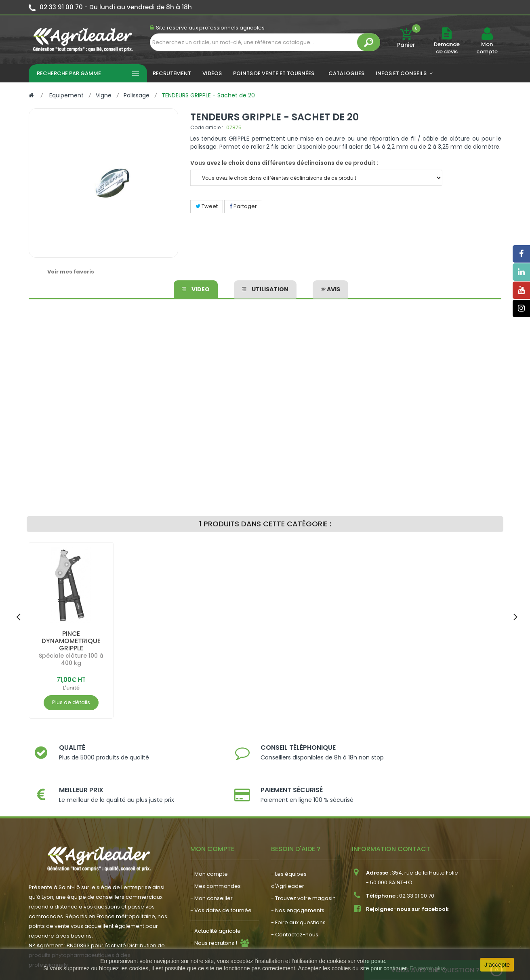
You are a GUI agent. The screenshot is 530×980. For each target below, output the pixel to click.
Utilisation (265, 288)
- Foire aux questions (298, 890)
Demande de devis (447, 48)
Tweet (207, 206)
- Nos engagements (298, 878)
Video (196, 288)
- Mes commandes (216, 853)
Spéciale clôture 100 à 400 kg (71, 659)
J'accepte (497, 964)
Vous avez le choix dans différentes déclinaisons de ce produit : (284, 163)
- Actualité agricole (216, 898)
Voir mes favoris (71, 272)
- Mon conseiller (211, 865)
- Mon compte (209, 841)
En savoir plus (427, 968)
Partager (243, 206)
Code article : (207, 127)
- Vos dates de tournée (221, 878)
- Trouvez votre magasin (303, 865)
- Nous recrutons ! (214, 910)
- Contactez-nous (295, 902)
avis (330, 288)
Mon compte (487, 48)
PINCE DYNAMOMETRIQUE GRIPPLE (71, 641)
